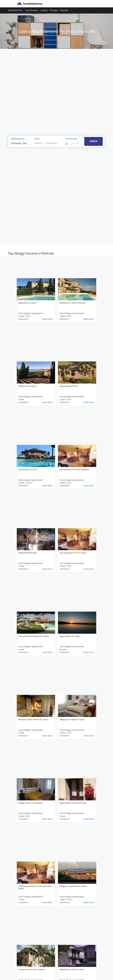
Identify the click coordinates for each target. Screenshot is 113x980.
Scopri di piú (47, 319)
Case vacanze (31, 10)
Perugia (54, 10)
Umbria (44, 10)
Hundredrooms (15, 10)
